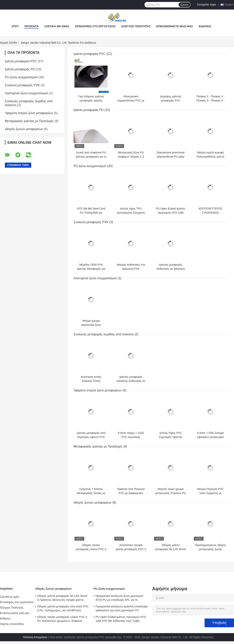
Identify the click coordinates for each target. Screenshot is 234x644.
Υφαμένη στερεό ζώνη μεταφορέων (29, 113)
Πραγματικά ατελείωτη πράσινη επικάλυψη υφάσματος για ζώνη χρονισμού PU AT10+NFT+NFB (122, 609)
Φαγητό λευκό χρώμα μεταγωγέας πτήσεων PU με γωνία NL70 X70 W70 (171, 493)
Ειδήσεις (205, 26)
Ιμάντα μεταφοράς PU (20, 69)
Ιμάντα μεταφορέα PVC (21, 61)
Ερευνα (184, 5)
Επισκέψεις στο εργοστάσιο (95, 26)
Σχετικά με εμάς (57, 26)
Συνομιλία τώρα (207, 4)
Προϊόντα (31, 26)
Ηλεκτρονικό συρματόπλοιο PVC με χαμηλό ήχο (131, 100)
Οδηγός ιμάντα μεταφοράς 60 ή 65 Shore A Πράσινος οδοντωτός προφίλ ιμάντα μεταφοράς (62, 598)
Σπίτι (15, 26)
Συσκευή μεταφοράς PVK (22, 85)
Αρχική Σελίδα (8, 43)
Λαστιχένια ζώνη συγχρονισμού (27, 93)
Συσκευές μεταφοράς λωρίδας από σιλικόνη (104, 334)
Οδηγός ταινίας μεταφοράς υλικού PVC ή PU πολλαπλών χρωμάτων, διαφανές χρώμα (62, 619)
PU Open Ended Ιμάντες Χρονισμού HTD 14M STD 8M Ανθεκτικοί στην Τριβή (121, 619)
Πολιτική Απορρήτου (35, 637)
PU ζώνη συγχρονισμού (21, 77)
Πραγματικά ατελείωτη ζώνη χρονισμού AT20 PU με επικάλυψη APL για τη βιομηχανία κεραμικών (119, 598)
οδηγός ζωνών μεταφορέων (24, 129)
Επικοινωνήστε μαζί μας (175, 26)
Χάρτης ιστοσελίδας (12, 624)
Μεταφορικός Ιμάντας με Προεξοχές (29, 121)
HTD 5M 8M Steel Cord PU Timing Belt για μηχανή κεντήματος (91, 213)
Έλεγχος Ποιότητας (136, 26)
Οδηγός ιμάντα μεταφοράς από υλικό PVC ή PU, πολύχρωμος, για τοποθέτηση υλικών (63, 609)
